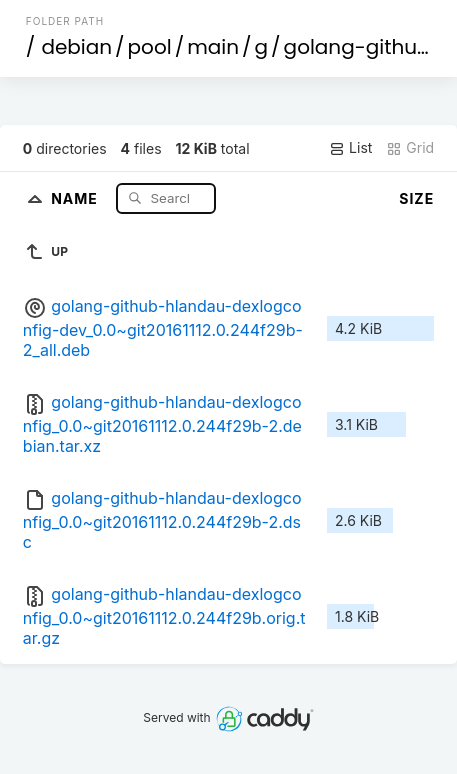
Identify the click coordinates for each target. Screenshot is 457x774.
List (350, 148)
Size (416, 198)
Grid (410, 148)
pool (150, 47)
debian (76, 47)
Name (76, 197)
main (213, 47)
